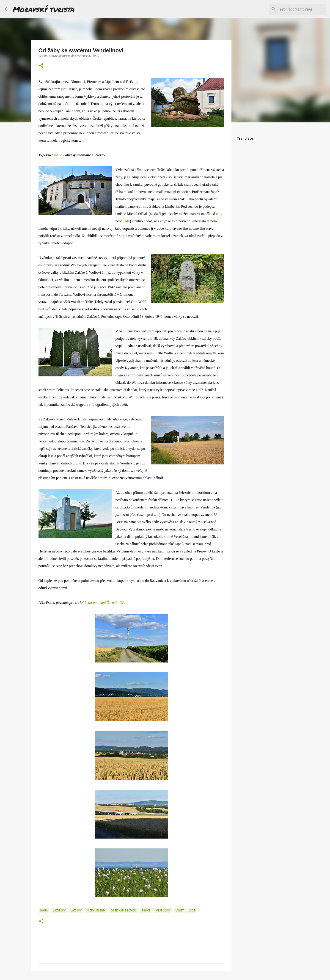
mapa (58, 155)
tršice (146, 910)
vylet (180, 910)
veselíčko (163, 910)
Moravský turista (44, 9)
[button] (41, 66)
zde (157, 515)
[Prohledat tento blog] (302, 9)
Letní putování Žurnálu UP (104, 603)
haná (44, 910)
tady (219, 214)
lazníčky (59, 910)
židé (192, 910)
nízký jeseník (96, 910)
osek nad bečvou (123, 910)
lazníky (76, 910)
